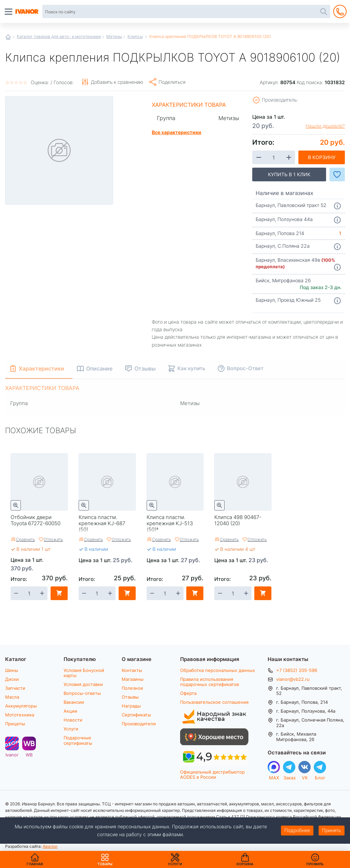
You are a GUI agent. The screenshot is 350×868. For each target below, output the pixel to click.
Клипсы (135, 36)
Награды (131, 706)
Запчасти (15, 688)
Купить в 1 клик (289, 174)
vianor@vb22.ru (293, 679)
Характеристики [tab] (42, 368)
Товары (105, 859)
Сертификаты (136, 715)
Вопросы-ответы (82, 693)
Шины (12, 670)
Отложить (53, 539)
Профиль (315, 864)
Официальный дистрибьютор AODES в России (212, 774)
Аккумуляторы (21, 706)
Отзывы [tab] (145, 368)
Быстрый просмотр (16, 505)
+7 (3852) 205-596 (297, 670)
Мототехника (20, 715)
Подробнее (297, 830)
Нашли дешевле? (325, 126)
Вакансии (74, 702)
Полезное (132, 688)
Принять (332, 830)
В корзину (322, 157)
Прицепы (15, 724)
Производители (139, 724)
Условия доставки (83, 684)
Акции (70, 711)
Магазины (133, 679)
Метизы (114, 36)
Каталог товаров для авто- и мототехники (59, 36)
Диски (12, 679)
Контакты (132, 670)
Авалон (50, 846)
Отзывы (130, 697)
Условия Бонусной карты (84, 673)
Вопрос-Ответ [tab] (245, 368)
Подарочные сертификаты (78, 740)
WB (29, 755)
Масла (12, 697)
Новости (73, 720)
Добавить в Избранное (337, 174)
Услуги (71, 729)
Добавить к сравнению (117, 82)
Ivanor (12, 755)
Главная (8, 37)
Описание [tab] (99, 368)
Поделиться (172, 82)
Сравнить (25, 539)
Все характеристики (177, 132)
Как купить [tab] (191, 368)
